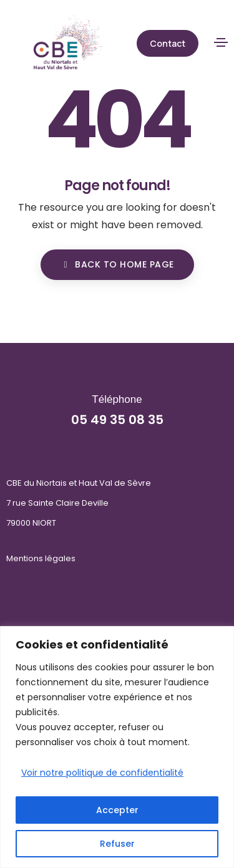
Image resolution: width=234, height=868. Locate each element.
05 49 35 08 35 (117, 420)
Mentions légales (41, 558)
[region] (117, 747)
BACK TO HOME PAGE (117, 264)
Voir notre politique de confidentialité (102, 773)
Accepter (117, 810)
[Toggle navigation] (221, 42)
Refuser (117, 844)
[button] (168, 43)
